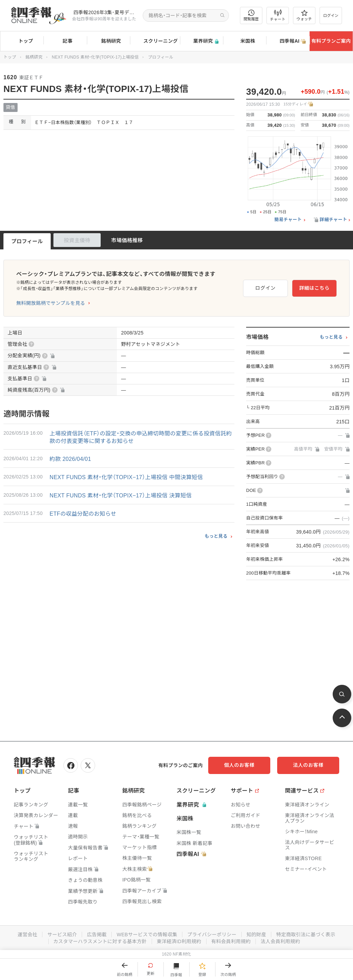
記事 (65, 41)
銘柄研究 (108, 41)
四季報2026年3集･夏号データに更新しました (105, 12)
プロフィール (27, 241)
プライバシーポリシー (212, 935)
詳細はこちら (314, 288)
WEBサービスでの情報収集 (147, 935)
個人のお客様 (239, 765)
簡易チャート (288, 220)
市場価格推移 (127, 240)
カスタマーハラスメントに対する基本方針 (100, 941)
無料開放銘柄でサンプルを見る (51, 303)
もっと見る (216, 536)
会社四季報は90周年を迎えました (104, 19)
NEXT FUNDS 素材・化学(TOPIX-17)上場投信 (95, 57)
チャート (278, 16)
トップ (22, 41)
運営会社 (27, 935)
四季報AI (288, 41)
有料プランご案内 (331, 41)
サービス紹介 (62, 935)
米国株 (245, 41)
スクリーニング (155, 41)
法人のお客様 (308, 765)
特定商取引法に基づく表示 (306, 935)
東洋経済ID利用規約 (179, 941)
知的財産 (256, 935)
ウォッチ (304, 16)
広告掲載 (97, 935)
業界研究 (201, 41)
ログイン (331, 16)
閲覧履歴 (251, 15)
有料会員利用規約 (231, 941)
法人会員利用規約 (280, 941)
